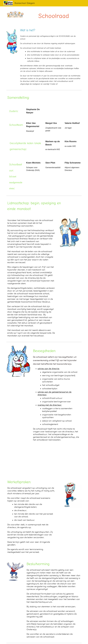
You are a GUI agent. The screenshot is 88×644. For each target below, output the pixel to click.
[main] (54, 15)
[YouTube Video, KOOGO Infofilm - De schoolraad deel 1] (25, 460)
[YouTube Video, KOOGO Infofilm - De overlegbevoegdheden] (63, 460)
